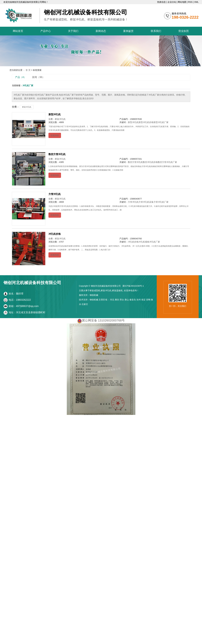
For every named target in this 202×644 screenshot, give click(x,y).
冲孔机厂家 (155, 242)
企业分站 (172, 2)
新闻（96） (38, 77)
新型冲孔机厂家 (161, 122)
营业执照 (184, 31)
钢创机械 (94, 295)
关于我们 (73, 31)
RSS (190, 2)
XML (196, 2)
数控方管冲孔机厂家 (167, 162)
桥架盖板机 (117, 290)
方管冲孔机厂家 (161, 202)
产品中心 (46, 31)
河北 (112, 300)
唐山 (127, 300)
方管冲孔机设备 (146, 202)
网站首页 (18, 31)
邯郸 (148, 300)
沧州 (139, 300)
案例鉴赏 (128, 31)
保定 (143, 300)
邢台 (122, 300)
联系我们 (156, 31)
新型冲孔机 (55, 114)
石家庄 (85, 304)
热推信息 (161, 2)
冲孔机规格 (144, 242)
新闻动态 (101, 31)
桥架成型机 (95, 290)
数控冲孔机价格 (150, 162)
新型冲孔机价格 (146, 122)
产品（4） (21, 77)
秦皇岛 (133, 300)
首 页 (28, 70)
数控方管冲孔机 (57, 154)
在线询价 (55, 135)
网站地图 (182, 2)
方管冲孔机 (55, 194)
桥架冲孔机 (27, 107)
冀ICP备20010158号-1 (133, 286)
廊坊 (117, 300)
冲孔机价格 (55, 234)
